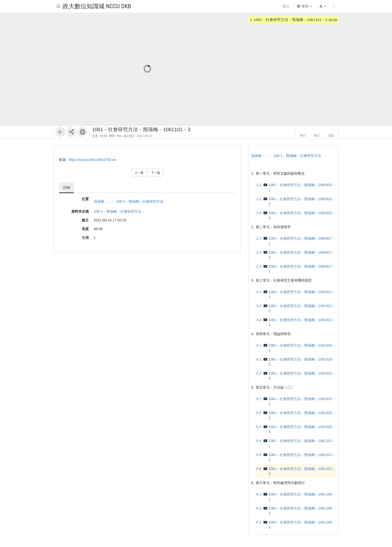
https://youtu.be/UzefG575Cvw (92, 160)
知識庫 (99, 201)
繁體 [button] (304, 6)
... (110, 201)
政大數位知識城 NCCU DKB (93, 6)
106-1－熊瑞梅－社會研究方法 (140, 201)
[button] (323, 6)
